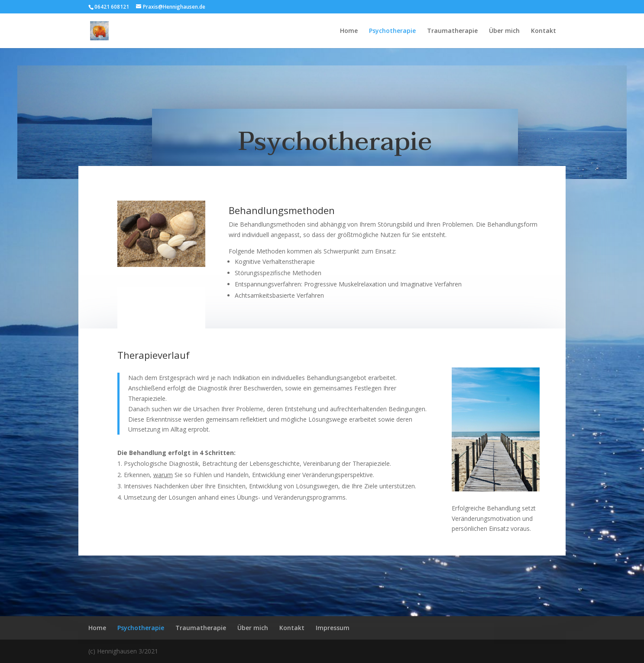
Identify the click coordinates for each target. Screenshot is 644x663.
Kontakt (544, 31)
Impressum (333, 628)
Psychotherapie (392, 31)
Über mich (504, 31)
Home (349, 31)
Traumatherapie (452, 31)
